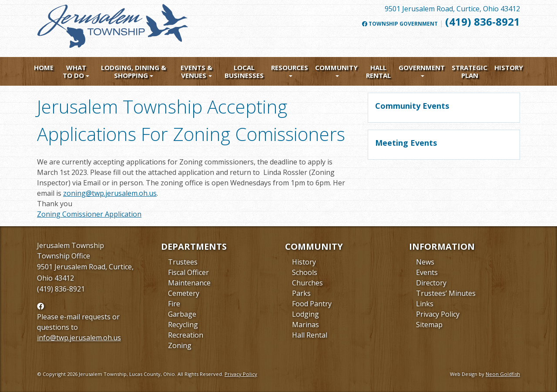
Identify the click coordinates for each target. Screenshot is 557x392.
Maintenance (189, 283)
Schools (305, 272)
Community (336, 67)
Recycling (183, 325)
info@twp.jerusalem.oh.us (79, 338)
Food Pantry (312, 304)
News (425, 262)
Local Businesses (244, 71)
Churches (307, 283)
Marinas (305, 325)
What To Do (74, 71)
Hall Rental (378, 71)
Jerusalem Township (70, 245)
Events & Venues (196, 71)
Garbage (182, 314)
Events (427, 272)
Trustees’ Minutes (446, 293)
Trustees (183, 262)
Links (425, 304)
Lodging (305, 314)
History (509, 67)
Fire (174, 304)
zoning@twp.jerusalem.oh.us (110, 193)
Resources (290, 67)
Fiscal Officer (188, 272)
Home (44, 67)
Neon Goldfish (503, 374)
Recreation (186, 335)
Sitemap (429, 325)
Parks (301, 293)
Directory (431, 283)
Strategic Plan (470, 71)
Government (422, 67)
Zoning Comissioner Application (89, 214)
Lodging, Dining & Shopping (134, 71)
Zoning (180, 345)
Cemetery (184, 293)
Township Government (400, 24)
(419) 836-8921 (483, 22)
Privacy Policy (438, 314)
